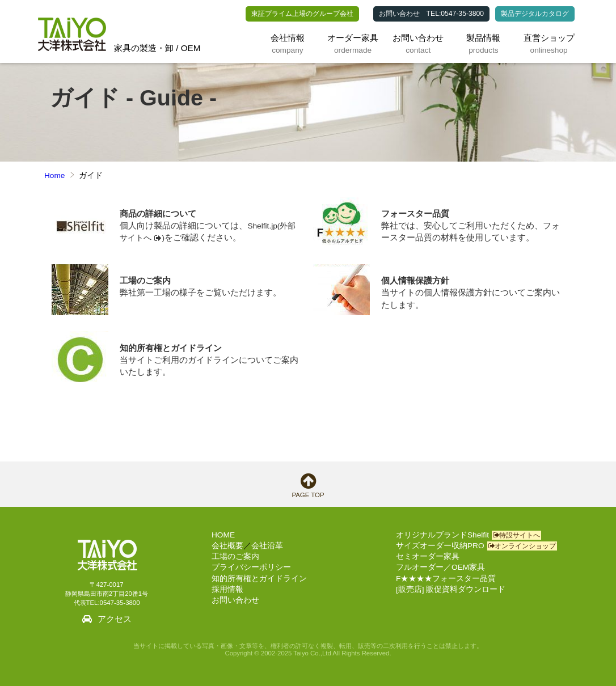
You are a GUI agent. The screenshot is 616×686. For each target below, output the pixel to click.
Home (54, 175)
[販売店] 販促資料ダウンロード (451, 589)
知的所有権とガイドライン (259, 579)
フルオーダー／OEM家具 (440, 567)
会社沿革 (267, 546)
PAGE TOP (308, 486)
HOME (223, 535)
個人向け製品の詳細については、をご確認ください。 (211, 220)
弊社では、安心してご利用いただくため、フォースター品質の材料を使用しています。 (472, 220)
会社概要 (227, 546)
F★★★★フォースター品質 (446, 579)
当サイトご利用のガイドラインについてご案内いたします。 (211, 354)
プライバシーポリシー (251, 567)
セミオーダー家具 (428, 556)
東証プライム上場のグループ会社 (302, 14)
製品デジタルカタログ (535, 14)
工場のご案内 (235, 556)
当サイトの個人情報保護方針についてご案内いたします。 (472, 287)
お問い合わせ (399, 14)
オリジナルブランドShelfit (469, 535)
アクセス (115, 619)
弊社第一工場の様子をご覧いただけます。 (211, 281)
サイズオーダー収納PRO (476, 546)
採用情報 (227, 589)
